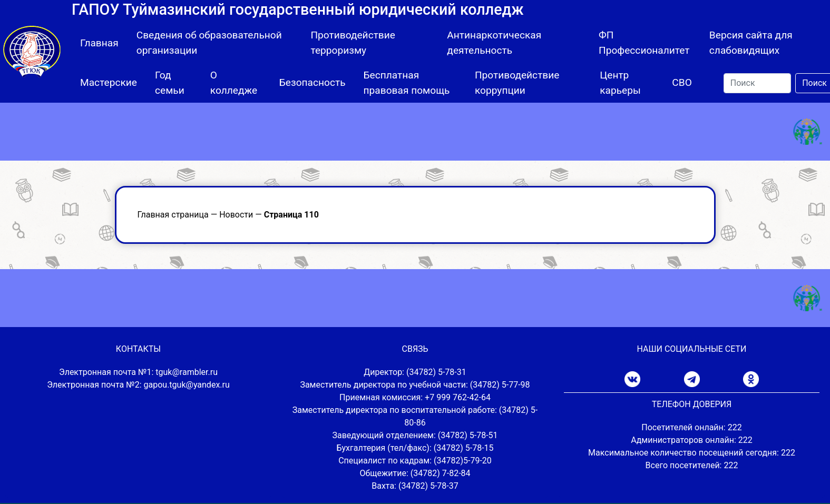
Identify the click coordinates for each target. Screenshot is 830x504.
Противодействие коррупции (517, 83)
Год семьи (170, 83)
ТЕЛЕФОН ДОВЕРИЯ (692, 404)
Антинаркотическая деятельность (494, 43)
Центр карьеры (620, 83)
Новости (236, 215)
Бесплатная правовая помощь (407, 83)
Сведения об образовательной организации (209, 43)
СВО (682, 82)
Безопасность (313, 82)
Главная (99, 43)
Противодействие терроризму (353, 43)
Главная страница (173, 215)
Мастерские (109, 82)
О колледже (234, 83)
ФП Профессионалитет (644, 43)
